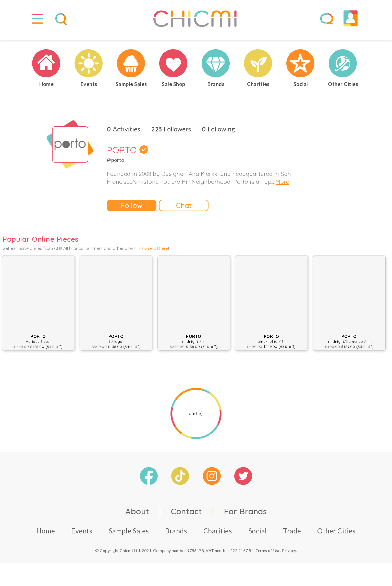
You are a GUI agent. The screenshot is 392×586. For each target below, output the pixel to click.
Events (82, 536)
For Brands (245, 516)
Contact (187, 516)
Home (46, 536)
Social (258, 536)
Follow (132, 210)
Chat (184, 210)
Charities (218, 536)
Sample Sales (129, 536)
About (137, 516)
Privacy (289, 556)
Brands (176, 536)
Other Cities (336, 536)
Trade (292, 536)
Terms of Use (268, 556)
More (282, 187)
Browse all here (153, 253)
